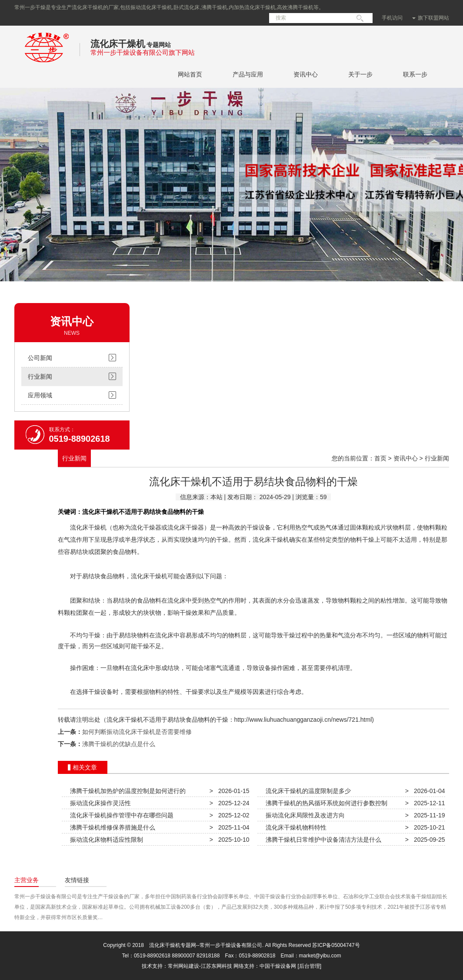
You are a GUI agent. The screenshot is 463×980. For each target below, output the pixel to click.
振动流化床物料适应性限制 (105, 840)
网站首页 (190, 74)
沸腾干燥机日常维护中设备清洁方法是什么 (322, 840)
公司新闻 (40, 358)
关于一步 (360, 74)
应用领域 (40, 395)
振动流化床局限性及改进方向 (304, 815)
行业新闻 (40, 377)
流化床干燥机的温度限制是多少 (307, 791)
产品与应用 (248, 74)
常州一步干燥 (47, 65)
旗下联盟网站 (431, 18)
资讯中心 (306, 74)
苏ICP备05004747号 (336, 945)
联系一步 (415, 74)
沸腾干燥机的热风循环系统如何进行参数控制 (325, 803)
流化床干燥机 (118, 44)
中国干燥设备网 (278, 966)
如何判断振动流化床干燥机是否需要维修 (137, 732)
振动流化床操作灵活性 (99, 803)
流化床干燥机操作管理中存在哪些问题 (120, 815)
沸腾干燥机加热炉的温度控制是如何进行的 (127, 791)
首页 (380, 458)
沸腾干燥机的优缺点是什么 (119, 744)
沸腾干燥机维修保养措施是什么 (111, 827)
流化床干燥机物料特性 (295, 827)
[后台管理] (310, 966)
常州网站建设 (183, 966)
